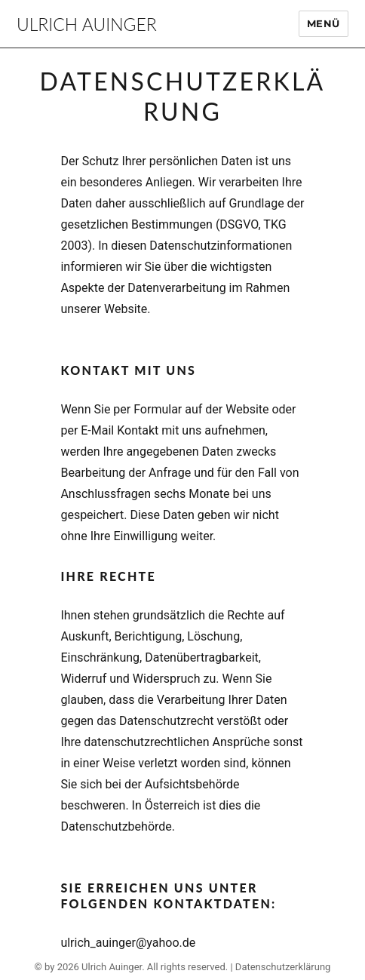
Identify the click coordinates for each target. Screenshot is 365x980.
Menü (324, 23)
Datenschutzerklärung (283, 967)
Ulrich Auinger (87, 24)
